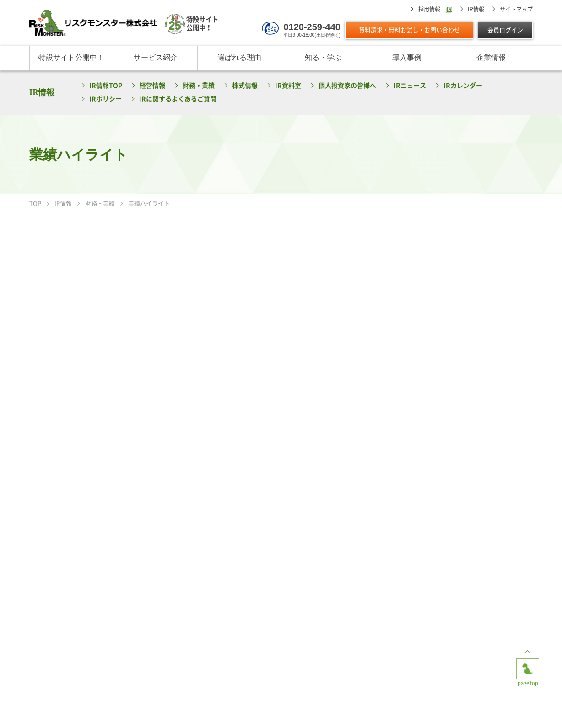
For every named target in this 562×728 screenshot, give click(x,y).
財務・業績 (199, 86)
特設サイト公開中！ (71, 57)
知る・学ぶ (323, 57)
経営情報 (152, 86)
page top (528, 666)
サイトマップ (516, 9)
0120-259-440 (312, 27)
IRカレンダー (463, 86)
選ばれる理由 (239, 57)
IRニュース (410, 86)
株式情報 (245, 86)
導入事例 (407, 57)
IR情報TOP (106, 86)
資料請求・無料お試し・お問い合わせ (409, 30)
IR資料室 (288, 86)
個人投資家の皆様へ (347, 86)
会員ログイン (505, 30)
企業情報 (491, 57)
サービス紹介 (156, 57)
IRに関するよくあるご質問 (178, 99)
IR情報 (476, 9)
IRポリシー (105, 99)
